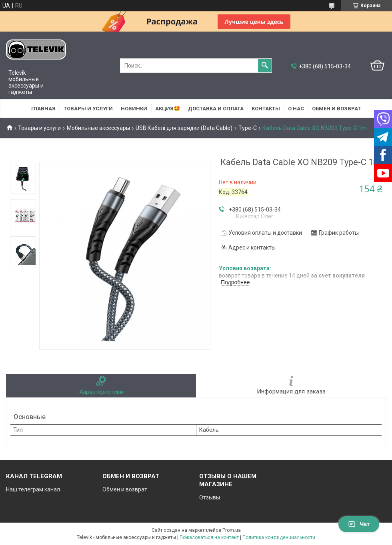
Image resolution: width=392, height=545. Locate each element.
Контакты (266, 109)
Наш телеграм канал (33, 489)
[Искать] (265, 66)
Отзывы (210, 497)
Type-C (248, 128)
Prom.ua (232, 530)
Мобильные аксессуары (98, 128)
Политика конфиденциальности (279, 537)
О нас (296, 109)
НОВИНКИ (134, 109)
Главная (43, 109)
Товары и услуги (88, 109)
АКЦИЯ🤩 (168, 109)
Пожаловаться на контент (209, 537)
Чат (359, 524)
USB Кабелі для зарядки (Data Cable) (184, 128)
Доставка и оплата (216, 109)
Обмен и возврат (336, 109)
